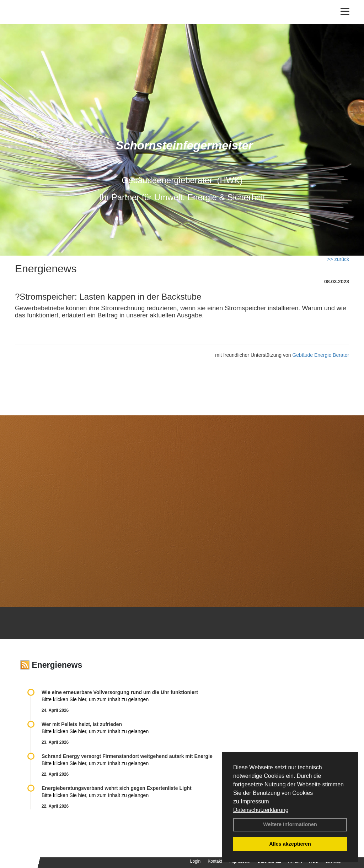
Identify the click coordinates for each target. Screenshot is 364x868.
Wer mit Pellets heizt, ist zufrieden (82, 724)
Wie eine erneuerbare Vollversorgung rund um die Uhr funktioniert (120, 692)
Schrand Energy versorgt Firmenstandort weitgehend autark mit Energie (127, 756)
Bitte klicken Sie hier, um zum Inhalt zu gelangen (95, 699)
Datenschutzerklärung (261, 810)
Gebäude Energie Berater (321, 355)
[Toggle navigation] (345, 20)
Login (195, 861)
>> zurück (338, 259)
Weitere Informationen (290, 824)
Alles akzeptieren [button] (290, 844)
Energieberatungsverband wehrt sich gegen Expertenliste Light (117, 788)
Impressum (255, 801)
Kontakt (215, 861)
